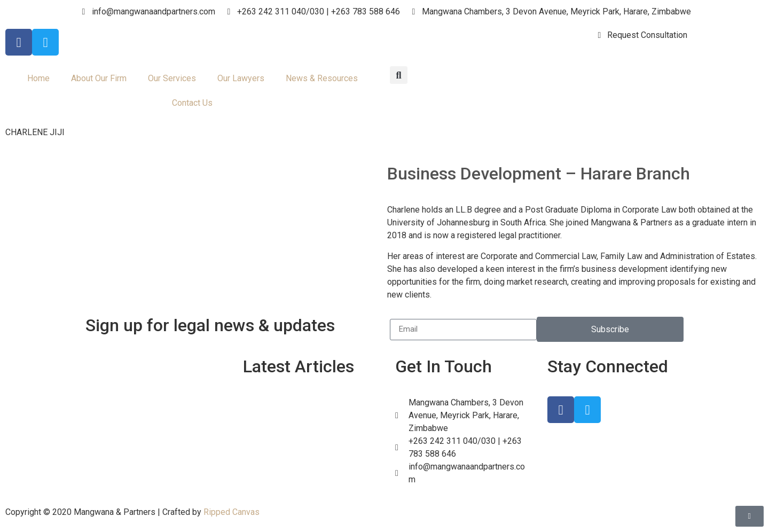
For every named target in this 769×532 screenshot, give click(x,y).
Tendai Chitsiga (292, 483)
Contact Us (192, 103)
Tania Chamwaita (295, 457)
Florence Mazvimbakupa (308, 470)
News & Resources (322, 78)
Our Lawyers (241, 78)
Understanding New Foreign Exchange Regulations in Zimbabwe (315, 417)
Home (38, 78)
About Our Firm (99, 78)
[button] (399, 75)
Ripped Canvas (232, 512)
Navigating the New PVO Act (315, 443)
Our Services (172, 78)
